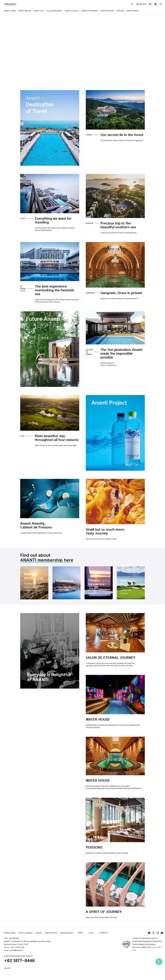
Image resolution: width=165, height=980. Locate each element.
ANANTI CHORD (10, 11)
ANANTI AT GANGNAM (90, 11)
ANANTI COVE (39, 11)
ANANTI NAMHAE (25, 11)
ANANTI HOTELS (132, 11)
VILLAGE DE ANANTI (54, 11)
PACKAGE (120, 11)
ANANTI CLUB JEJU (72, 11)
